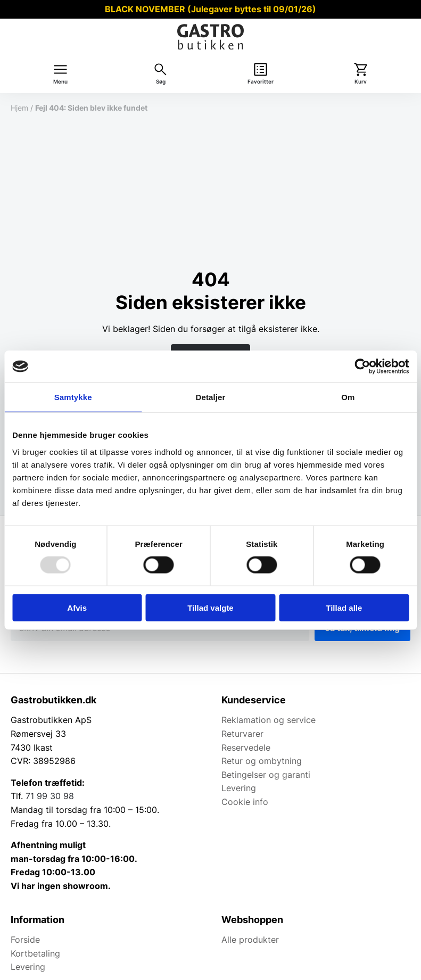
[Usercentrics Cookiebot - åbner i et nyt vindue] (362, 367)
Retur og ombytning (262, 761)
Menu (60, 82)
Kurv (361, 82)
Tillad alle (344, 607)
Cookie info (245, 802)
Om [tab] (348, 397)
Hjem (19, 108)
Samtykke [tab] (73, 397)
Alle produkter (250, 940)
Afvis (77, 607)
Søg (161, 82)
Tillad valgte (210, 607)
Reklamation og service (269, 720)
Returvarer (242, 734)
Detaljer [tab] (211, 397)
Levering (239, 788)
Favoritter (261, 82)
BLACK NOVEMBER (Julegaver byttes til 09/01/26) (210, 9)
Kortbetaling (35, 953)
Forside (25, 940)
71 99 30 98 (50, 796)
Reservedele (246, 748)
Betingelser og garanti (266, 775)
